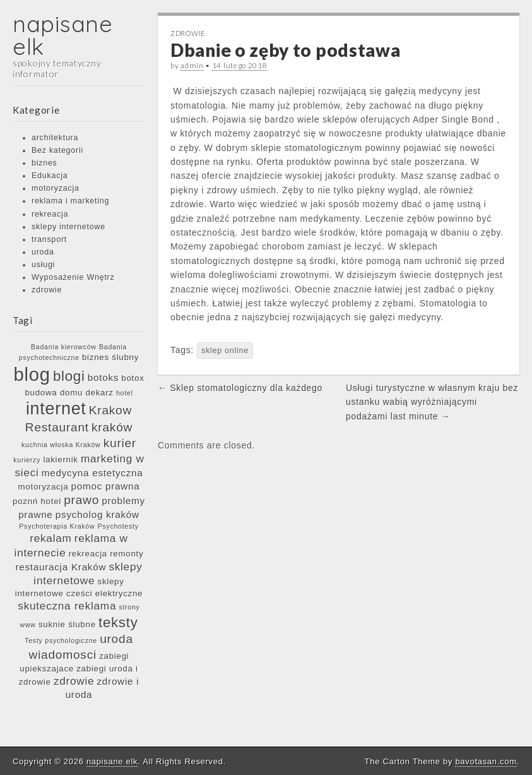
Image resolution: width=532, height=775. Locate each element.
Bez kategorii (57, 150)
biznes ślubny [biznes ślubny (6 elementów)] (110, 357)
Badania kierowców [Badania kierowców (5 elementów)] (64, 347)
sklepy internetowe (68, 227)
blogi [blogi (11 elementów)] (69, 376)
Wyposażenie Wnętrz (73, 277)
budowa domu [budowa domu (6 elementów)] (54, 393)
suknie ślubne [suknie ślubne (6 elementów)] (67, 624)
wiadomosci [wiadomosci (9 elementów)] (63, 655)
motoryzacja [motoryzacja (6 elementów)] (44, 487)
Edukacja (50, 176)
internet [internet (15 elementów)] (56, 409)
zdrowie (47, 290)
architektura (55, 138)
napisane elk (63, 35)
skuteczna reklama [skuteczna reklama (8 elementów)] (67, 606)
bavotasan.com (486, 761)
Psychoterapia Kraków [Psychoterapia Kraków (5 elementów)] (57, 526)
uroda (43, 252)
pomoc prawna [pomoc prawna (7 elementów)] (106, 486)
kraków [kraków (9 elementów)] (112, 427)
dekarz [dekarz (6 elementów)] (99, 393)
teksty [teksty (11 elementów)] (118, 622)
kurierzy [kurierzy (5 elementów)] (27, 460)
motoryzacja (56, 188)
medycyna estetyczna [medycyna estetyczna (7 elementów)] (92, 473)
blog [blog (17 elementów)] (32, 374)
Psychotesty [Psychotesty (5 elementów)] (118, 526)
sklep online (225, 351)
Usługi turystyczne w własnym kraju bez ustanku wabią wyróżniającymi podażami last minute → (432, 402)
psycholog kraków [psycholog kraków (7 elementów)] (98, 514)
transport (49, 239)
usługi (43, 265)
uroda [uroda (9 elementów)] (116, 639)
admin (192, 65)
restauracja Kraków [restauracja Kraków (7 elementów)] (61, 567)
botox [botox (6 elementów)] (133, 378)
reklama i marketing (70, 201)
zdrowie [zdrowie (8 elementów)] (74, 681)
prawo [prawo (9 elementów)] (81, 500)
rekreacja (50, 214)
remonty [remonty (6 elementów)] (127, 554)
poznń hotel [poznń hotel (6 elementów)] (37, 501)
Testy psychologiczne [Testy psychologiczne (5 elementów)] (61, 640)
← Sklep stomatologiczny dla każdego (240, 388)
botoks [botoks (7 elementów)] (103, 377)
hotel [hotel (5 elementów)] (125, 393)
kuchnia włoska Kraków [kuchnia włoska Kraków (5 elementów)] (61, 445)
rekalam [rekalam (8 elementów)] (50, 538)
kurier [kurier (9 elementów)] (120, 443)
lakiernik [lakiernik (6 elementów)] (60, 460)
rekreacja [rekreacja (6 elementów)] (88, 554)
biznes (44, 163)
